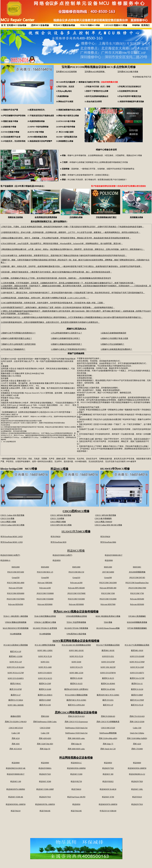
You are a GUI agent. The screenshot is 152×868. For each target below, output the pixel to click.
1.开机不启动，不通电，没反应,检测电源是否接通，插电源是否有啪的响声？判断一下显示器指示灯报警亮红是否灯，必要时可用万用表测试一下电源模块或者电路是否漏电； (72, 227)
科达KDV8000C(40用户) (10, 555)
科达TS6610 (76, 789)
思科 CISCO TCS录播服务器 (108, 722)
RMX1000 (108, 567)
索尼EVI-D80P (137, 695)
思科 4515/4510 (16, 749)
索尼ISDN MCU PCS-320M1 (108, 695)
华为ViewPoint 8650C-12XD (12, 542)
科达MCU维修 (59, 469)
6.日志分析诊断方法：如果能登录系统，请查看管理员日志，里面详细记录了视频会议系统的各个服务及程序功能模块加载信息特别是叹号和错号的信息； (64, 255)
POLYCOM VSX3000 (108, 599)
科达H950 (76, 804)
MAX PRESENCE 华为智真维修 (16, 628)
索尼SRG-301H (137, 650)
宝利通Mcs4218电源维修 (95, 72)
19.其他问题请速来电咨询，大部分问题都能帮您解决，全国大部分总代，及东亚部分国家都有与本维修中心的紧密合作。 (50, 322)
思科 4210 (16, 738)
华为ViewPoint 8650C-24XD (12, 537)
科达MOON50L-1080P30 (16, 804)
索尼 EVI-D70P (16, 689)
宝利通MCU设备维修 (16, 25)
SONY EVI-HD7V (137, 673)
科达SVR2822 (108, 781)
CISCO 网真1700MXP (103, 522)
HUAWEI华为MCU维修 (115, 469)
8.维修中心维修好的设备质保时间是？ (66, 344)
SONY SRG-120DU (45, 650)
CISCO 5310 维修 (7, 518)
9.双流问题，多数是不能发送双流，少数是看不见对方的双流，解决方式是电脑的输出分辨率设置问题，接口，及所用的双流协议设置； (56, 272)
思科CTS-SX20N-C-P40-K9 (16, 722)
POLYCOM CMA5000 (108, 583)
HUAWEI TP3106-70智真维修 (76, 628)
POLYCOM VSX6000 (45, 599)
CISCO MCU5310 (16, 728)
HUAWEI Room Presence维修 (108, 628)
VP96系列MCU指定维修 (76, 634)
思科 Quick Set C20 (108, 749)
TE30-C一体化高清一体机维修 (16, 616)
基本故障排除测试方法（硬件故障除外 (48, 222)
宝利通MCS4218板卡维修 (128, 72)
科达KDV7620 (45, 774)
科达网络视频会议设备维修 (76, 758)
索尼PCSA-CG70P (137, 678)
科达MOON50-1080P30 (137, 768)
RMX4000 (45, 567)
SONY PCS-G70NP (137, 662)
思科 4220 (137, 744)
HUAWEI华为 (76, 531)
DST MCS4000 (108, 572)
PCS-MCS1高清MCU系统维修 (16, 645)
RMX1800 (76, 567)
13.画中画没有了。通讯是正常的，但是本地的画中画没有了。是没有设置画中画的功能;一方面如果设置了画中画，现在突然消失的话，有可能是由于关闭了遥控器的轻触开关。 (73, 293)
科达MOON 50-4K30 (108, 789)
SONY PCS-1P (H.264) (16, 667)
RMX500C (137, 567)
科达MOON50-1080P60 (76, 768)
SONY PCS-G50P (137, 667)
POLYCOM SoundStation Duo (137, 583)
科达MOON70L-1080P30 (45, 804)
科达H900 (109, 560)
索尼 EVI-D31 (108, 700)
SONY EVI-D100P (137, 656)
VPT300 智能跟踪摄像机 (137, 628)
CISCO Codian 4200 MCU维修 (12, 525)
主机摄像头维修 (76, 217)
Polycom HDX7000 (108, 604)
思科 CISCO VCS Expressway (76, 722)
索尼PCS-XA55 (76, 684)
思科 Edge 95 (45, 749)
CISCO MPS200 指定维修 (106, 515)
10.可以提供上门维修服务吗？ (13, 349)
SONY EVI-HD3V (45, 673)
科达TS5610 (137, 797)
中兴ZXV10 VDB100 (108, 811)
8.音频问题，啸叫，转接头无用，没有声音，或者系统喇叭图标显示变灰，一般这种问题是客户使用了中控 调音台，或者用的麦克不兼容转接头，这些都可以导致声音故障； (71, 266)
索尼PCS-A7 (16, 695)
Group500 (45, 578)
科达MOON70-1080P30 (108, 804)
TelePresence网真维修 (108, 733)
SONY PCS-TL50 (76, 656)
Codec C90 (45, 733)
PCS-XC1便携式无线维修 (45, 645)
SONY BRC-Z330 (76, 673)
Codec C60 (137, 728)
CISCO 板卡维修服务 (103, 518)
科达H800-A (5, 560)
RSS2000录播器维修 (137, 572)
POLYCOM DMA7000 (137, 588)
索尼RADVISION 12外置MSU (76, 689)
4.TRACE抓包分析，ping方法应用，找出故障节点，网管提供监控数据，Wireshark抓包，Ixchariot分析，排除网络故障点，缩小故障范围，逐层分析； (62, 244)
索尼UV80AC (16, 684)
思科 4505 (16, 744)
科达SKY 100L (137, 789)
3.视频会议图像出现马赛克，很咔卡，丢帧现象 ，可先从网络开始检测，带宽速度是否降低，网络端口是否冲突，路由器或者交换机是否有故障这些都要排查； (66, 238)
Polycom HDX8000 (76, 604)
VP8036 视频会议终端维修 (16, 622)
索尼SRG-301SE (108, 650)
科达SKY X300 (76, 774)
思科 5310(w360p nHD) (108, 738)
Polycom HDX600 (137, 604)
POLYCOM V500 (108, 593)
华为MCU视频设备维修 (64, 25)
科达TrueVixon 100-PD (76, 797)
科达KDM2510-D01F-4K (16, 768)
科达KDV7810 (137, 804)
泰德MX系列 (16, 716)
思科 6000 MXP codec (76, 749)
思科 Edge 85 (76, 744)
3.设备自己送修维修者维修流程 (113, 333)
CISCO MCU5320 (108, 728)
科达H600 (137, 763)
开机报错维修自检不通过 (106, 217)
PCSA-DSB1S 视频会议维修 (76, 695)
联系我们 (145, 25)
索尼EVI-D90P (45, 700)
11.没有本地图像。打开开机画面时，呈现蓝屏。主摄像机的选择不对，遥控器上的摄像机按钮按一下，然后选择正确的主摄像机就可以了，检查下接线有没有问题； (68, 283)
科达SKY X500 (45, 781)
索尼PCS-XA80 (45, 689)
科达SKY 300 (108, 774)
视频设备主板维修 (16, 217)
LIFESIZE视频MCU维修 (116, 25)
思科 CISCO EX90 (137, 722)
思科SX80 (45, 716)
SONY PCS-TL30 (45, 656)
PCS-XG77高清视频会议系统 (108, 645)
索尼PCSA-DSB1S (45, 695)
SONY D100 (76, 662)
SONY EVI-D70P (108, 662)
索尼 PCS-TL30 (137, 705)
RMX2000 (16, 567)
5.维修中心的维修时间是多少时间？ (66, 338)
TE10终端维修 (45, 634)
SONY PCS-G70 (76, 667)
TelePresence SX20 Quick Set (76, 728)
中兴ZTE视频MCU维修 (90, 25)
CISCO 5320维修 (57, 518)
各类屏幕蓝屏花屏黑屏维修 (46, 217)
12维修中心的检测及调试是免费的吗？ (116, 349)
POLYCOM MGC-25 (45, 572)
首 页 (3, 25)
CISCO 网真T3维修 (58, 522)
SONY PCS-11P (16, 662)
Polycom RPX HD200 (76, 588)
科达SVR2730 (76, 781)
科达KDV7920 (108, 768)
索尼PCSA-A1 (137, 684)
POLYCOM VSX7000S (16, 599)
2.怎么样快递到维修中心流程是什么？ (66, 333)
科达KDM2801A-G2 (137, 774)
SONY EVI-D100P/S (16, 678)
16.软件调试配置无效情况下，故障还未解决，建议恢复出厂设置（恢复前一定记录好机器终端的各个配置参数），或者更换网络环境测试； (58, 308)
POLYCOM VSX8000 (45, 593)
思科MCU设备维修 (40, 25)
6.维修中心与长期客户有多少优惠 (114, 338)
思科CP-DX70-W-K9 (76, 716)
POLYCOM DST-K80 (16, 572)
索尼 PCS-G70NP (137, 700)
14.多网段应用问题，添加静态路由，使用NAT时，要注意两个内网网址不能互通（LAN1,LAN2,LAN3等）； (45, 298)
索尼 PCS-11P (16, 652)
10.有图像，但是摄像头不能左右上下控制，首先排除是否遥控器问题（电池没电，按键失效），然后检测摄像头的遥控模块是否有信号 (56, 278)
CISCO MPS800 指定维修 (61, 515)
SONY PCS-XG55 (45, 678)
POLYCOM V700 (137, 593)
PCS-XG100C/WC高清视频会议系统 (76, 645)
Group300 (108, 578)
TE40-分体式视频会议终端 (45, 616)
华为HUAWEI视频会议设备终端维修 (76, 612)
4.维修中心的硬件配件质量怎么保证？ (16, 338)
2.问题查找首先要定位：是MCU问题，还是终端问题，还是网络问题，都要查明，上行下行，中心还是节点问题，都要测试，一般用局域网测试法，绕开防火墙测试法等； (71, 232)
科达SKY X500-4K (16, 797)
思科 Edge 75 (108, 744)
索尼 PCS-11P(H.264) (76, 705)
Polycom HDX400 (137, 599)
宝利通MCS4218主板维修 (66, 72)
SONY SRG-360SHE (16, 705)
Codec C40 (16, 733)
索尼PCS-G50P (45, 684)
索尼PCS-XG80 (76, 678)
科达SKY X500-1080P (45, 789)
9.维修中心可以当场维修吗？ (112, 344)
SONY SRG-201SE (76, 650)
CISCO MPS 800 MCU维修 (61, 525)
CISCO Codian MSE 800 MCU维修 (108, 525)
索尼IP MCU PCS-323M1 (76, 700)
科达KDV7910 (45, 797)
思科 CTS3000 (137, 749)
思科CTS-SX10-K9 (137, 716)
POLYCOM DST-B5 (137, 578)
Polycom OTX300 (16, 588)
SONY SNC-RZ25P (108, 667)
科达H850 (57, 560)
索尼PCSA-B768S (108, 689)
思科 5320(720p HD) (45, 744)
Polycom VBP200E (45, 583)
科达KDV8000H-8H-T (114, 555)
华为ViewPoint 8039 (58, 542)
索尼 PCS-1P (108, 705)
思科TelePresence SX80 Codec (45, 722)
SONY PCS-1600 (45, 667)
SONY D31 (45, 662)
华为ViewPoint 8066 (108, 542)
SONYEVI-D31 (108, 656)
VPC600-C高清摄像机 (137, 616)
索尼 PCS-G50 (45, 705)
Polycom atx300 (76, 583)
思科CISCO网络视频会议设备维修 (76, 712)
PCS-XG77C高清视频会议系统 (137, 645)
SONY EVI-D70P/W (108, 673)
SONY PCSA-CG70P (16, 673)
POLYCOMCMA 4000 (16, 583)
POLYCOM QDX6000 (16, 593)
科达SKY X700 (108, 797)
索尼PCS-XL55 (108, 678)
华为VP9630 (105, 537)
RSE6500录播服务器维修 (137, 622)
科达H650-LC (76, 763)
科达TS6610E (45, 811)
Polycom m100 (45, 588)
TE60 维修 (108, 622)
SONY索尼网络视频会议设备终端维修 (76, 641)
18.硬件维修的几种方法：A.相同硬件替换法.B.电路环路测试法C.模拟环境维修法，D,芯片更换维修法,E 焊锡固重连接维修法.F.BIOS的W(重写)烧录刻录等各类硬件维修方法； (72, 317)
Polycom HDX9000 (45, 604)
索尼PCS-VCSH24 (16, 700)
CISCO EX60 (45, 728)
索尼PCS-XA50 (137, 689)
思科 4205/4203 (45, 738)
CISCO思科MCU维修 (76, 511)
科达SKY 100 (16, 781)
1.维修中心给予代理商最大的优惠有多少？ (18, 333)
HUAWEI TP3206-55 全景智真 (45, 628)
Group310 (76, 578)
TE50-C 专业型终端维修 (76, 622)
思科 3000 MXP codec (76, 738)
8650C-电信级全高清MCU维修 (108, 616)
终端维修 (136, 25)
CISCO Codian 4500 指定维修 (12, 515)
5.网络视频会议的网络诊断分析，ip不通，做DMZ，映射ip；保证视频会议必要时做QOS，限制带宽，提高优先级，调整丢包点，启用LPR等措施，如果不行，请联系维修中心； (73, 249)
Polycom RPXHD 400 (108, 588)
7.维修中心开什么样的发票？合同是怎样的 (18, 344)
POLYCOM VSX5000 (76, 599)
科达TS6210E (76, 811)
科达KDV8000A (45, 768)
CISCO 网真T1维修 (8, 522)
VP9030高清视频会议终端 (76, 616)
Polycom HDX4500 (16, 604)
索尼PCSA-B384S (108, 684)
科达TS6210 (16, 811)
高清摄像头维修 (136, 217)
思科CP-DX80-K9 (108, 716)
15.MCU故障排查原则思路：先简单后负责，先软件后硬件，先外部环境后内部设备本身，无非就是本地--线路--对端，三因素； (53, 303)
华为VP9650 (55, 537)
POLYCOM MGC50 (76, 572)
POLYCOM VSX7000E (76, 593)
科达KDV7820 (137, 781)
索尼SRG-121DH (16, 656)
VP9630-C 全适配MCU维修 (45, 622)
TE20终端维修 (16, 634)
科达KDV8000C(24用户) (62, 555)
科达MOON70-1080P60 (16, 789)
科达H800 (16, 763)
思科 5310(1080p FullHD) (137, 738)
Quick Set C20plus (137, 733)
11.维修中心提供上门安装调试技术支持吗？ (69, 349)
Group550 (16, 578)
